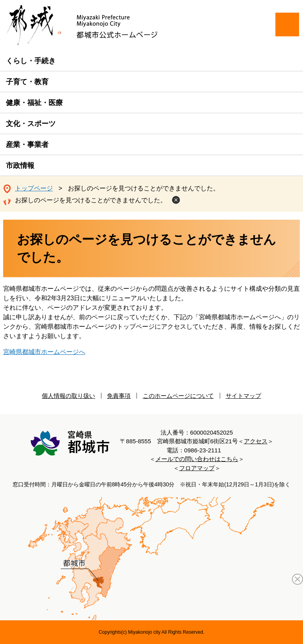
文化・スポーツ (31, 124)
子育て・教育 (27, 82)
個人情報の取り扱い (68, 396)
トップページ (34, 188)
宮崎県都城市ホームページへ (44, 352)
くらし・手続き (31, 61)
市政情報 (20, 166)
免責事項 (119, 396)
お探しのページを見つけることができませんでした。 (91, 200)
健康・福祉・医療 (34, 103)
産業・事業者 (27, 145)
